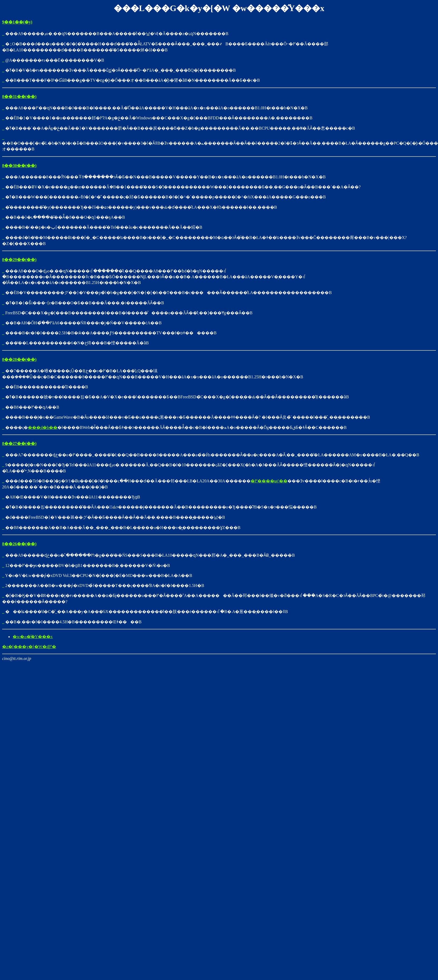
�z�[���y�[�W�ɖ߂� (29, 647)
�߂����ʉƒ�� (269, 481)
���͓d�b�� (43, 427)
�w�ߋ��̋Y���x (33, 637)
